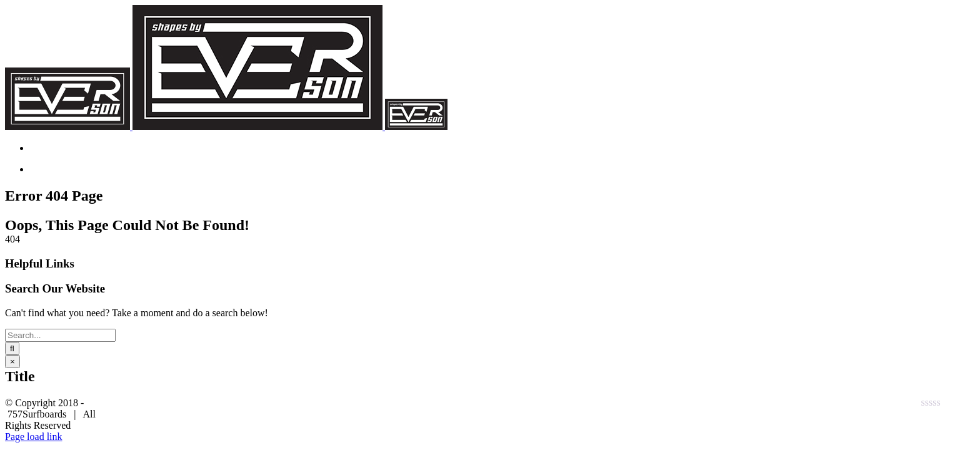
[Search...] (60, 335)
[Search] (12, 348)
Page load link (34, 437)
